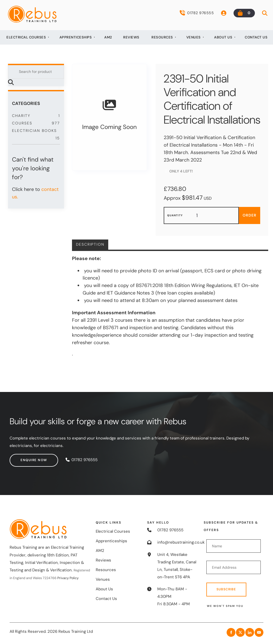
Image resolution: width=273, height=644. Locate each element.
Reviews (131, 37)
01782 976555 (197, 13)
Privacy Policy (68, 578)
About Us (223, 37)
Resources (162, 37)
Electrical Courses (26, 37)
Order (250, 215)
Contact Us (256, 37)
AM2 (108, 37)
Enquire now (23, 457)
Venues (194, 37)
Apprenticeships (76, 37)
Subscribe (226, 589)
